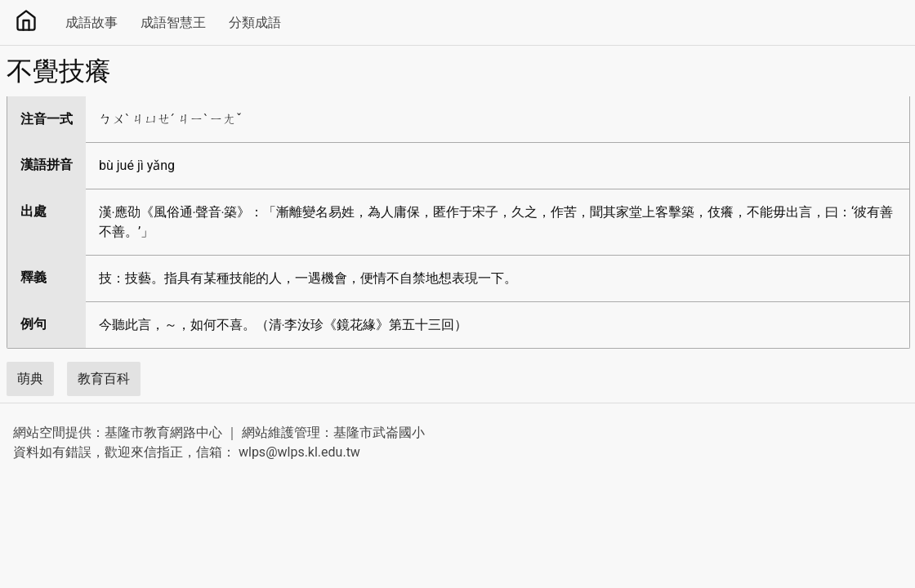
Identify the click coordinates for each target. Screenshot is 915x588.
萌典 (30, 379)
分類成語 (255, 22)
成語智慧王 (173, 22)
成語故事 (91, 22)
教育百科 (104, 379)
